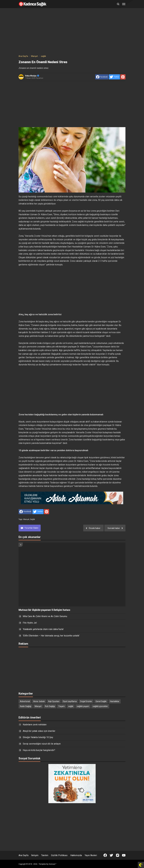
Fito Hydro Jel (30, 623)
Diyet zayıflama (70, 701)
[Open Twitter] (111, 855)
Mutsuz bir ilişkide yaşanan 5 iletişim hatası (44, 610)
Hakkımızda (76, 855)
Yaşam (62, 706)
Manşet (26, 519)
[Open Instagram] (118, 855)
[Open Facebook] (105, 855)
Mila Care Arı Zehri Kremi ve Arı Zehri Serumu (45, 616)
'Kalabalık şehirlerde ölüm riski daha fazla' (43, 629)
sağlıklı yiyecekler (100, 706)
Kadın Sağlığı (26, 706)
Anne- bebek (39, 701)
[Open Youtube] (124, 855)
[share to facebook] (102, 77)
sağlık (32, 519)
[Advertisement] (72, 32)
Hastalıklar (115, 701)
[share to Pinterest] (123, 77)
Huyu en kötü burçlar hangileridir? (39, 750)
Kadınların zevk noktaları (35, 725)
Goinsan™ (53, 864)
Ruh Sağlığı (50, 706)
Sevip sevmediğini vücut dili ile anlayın (42, 744)
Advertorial (25, 701)
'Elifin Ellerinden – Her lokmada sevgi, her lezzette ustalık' (51, 636)
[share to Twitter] (114, 77)
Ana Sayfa (23, 855)
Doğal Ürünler (86, 701)
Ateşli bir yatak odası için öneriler (39, 731)
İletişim (35, 855)
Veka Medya (32, 76)
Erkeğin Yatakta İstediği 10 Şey (38, 737)
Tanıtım (45, 855)
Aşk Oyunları (54, 701)
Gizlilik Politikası (59, 855)
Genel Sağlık (101, 701)
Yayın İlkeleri (91, 855)
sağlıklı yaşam (83, 706)
